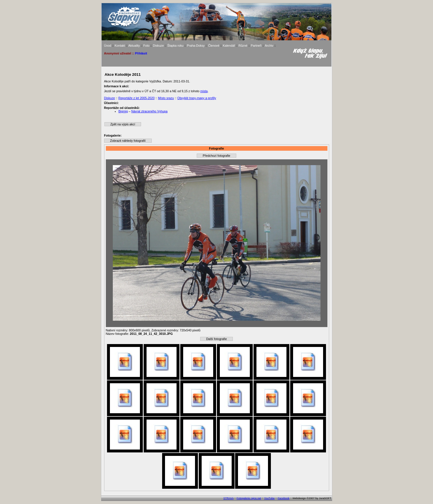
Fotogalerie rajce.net (249, 498)
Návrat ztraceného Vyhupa (149, 111)
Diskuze (158, 46)
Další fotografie (217, 339)
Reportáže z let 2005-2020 (136, 98)
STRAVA (228, 498)
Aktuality (134, 46)
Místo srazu (166, 98)
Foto (146, 46)
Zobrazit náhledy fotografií (128, 141)
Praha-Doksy (196, 46)
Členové (214, 46)
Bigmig (123, 111)
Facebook (283, 498)
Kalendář (229, 46)
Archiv (269, 46)
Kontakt (120, 46)
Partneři (256, 46)
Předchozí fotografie (216, 156)
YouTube (269, 498)
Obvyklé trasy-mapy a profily (197, 98)
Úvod (108, 46)
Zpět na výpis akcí (123, 124)
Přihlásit (141, 53)
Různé (243, 46)
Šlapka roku (175, 46)
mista (204, 91)
